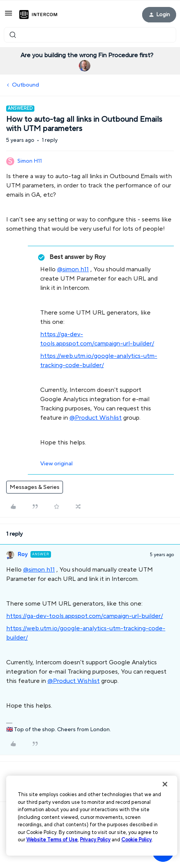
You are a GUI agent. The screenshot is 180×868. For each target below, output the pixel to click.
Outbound (25, 85)
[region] (92, 816)
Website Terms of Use (52, 840)
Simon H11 (30, 161)
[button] (8, 16)
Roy (22, 555)
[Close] (165, 784)
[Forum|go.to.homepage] (38, 15)
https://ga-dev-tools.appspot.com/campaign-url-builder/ (85, 616)
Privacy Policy (95, 840)
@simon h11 (73, 269)
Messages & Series (35, 487)
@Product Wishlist (96, 418)
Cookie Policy (137, 840)
